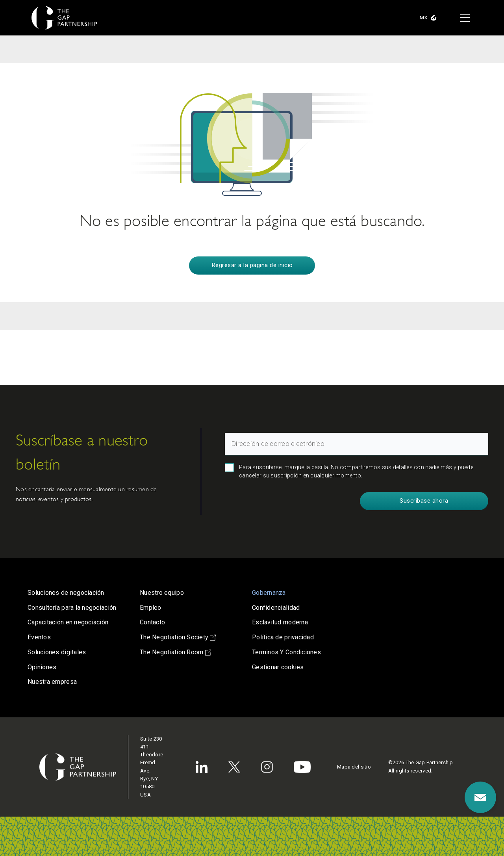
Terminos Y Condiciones (286, 652)
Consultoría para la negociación (72, 608)
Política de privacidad (283, 637)
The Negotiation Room (175, 652)
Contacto (152, 622)
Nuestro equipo (162, 593)
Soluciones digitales (57, 652)
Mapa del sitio (354, 767)
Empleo (151, 608)
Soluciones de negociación (66, 593)
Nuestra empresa (52, 682)
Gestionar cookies (278, 667)
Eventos (39, 637)
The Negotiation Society (178, 637)
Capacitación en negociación (68, 622)
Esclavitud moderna (280, 622)
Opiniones (42, 667)
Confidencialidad (276, 608)
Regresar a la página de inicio (252, 265)
